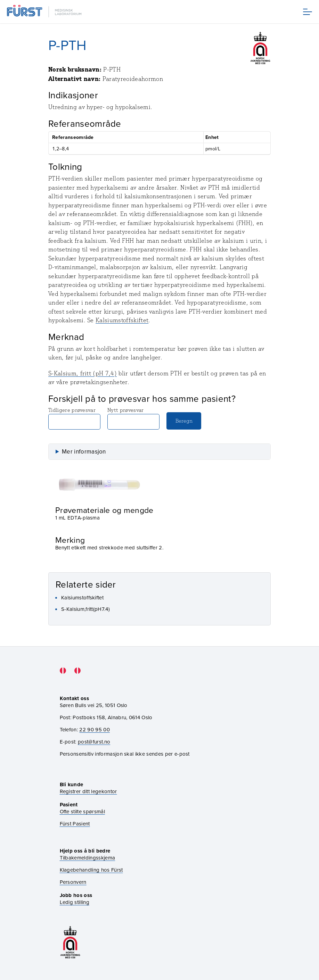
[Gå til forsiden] (45, 12)
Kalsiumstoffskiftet (122, 320)
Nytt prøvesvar (133, 418)
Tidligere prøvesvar (74, 418)
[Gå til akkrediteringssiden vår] (70, 942)
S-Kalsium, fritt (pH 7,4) (83, 373)
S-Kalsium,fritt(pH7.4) (85, 609)
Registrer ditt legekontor (88, 791)
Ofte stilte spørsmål (82, 811)
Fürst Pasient (75, 824)
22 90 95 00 (95, 729)
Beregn (184, 421)
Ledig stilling (75, 902)
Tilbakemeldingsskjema (88, 858)
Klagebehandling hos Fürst (91, 870)
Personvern (73, 882)
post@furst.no (94, 742)
